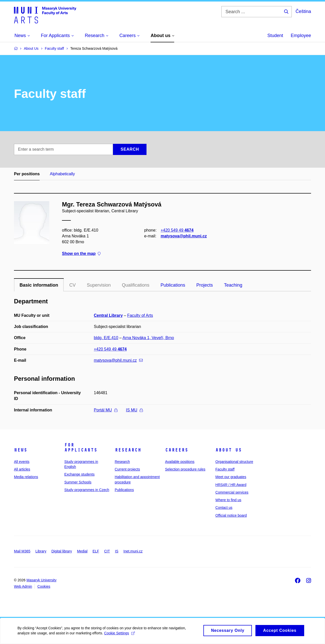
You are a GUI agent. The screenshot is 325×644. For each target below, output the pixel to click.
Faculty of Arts (140, 315)
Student (275, 36)
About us (229, 450)
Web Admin (23, 586)
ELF (96, 551)
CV (72, 285)
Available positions (180, 462)
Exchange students (79, 474)
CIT (107, 551)
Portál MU (106, 410)
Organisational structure (234, 462)
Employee (301, 36)
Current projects (127, 469)
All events (22, 462)
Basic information (39, 285)
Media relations (26, 477)
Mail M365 (22, 551)
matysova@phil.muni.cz (184, 236)
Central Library (108, 315)
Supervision (99, 285)
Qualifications (136, 285)
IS (117, 551)
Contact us (224, 508)
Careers (177, 450)
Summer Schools (78, 482)
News (21, 450)
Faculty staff (225, 469)
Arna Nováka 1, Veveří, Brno (148, 338)
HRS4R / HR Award (231, 485)
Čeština (303, 11)
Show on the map (81, 254)
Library (41, 551)
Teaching (233, 285)
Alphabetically (62, 174)
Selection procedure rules (185, 469)
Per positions (27, 174)
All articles (22, 469)
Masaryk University (41, 580)
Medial (82, 551)
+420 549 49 (177, 230)
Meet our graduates (231, 477)
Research (128, 450)
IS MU (134, 410)
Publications (173, 285)
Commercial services (232, 492)
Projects (205, 285)
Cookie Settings (120, 636)
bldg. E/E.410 (106, 338)
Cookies (44, 586)
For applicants (81, 447)
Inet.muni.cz (133, 551)
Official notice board (231, 515)
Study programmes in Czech (87, 490)
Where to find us (228, 500)
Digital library (62, 551)
